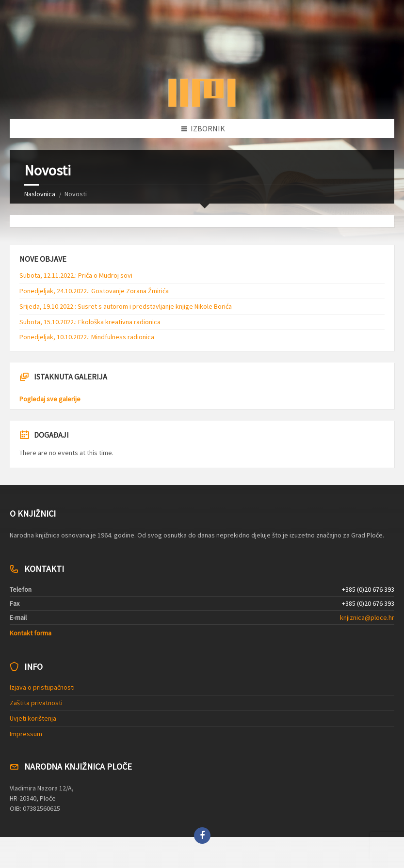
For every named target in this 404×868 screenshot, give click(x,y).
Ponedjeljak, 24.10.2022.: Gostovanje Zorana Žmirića (94, 291)
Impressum (26, 734)
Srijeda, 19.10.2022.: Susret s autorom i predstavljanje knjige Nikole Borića (126, 306)
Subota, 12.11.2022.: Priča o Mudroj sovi (76, 275)
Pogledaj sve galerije (50, 399)
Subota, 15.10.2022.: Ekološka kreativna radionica (90, 322)
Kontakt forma (31, 633)
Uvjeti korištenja (33, 718)
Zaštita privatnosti (36, 703)
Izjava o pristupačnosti (42, 687)
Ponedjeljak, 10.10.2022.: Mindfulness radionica (87, 337)
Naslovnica (40, 194)
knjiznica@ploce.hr (367, 617)
